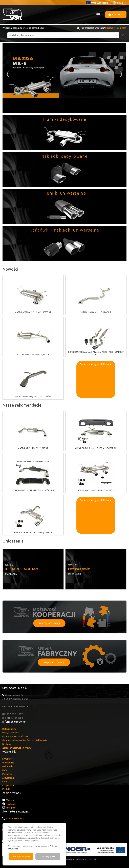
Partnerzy (7, 774)
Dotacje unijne (9, 729)
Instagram (11, 808)
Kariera (6, 781)
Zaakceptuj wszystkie (21, 857)
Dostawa (7, 744)
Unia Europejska (97, 3)
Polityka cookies (11, 733)
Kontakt (6, 789)
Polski (119, 3)
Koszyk (116, 14)
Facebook (11, 804)
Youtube (10, 800)
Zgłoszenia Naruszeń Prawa (17, 748)
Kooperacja (8, 785)
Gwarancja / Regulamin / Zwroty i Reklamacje (25, 740)
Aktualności (8, 778)
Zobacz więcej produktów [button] (95, 364)
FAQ (5, 770)
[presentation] (8, 75)
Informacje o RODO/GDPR (15, 736)
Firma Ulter (8, 759)
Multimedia (8, 766)
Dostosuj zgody (48, 857)
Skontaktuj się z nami (116, 28)
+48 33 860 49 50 (15, 819)
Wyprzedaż (8, 763)
